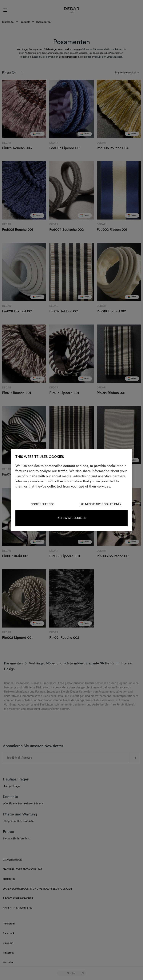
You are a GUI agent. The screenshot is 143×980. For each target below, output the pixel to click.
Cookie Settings (42, 504)
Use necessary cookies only (100, 504)
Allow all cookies (71, 518)
